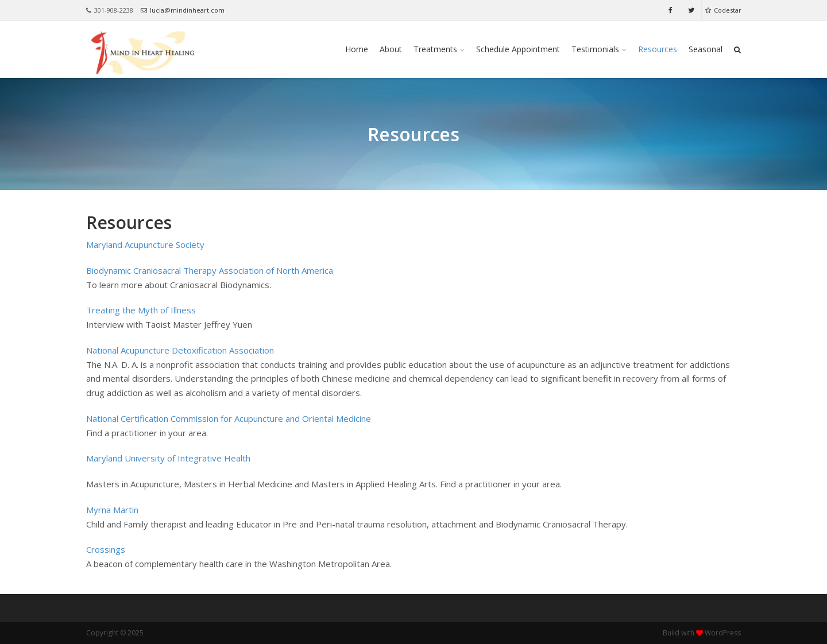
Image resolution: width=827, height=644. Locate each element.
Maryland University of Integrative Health (168, 458)
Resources (658, 49)
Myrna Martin (112, 510)
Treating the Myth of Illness (141, 310)
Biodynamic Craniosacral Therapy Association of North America (210, 270)
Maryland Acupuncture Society (145, 245)
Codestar (723, 10)
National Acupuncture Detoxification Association (180, 350)
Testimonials (595, 49)
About (391, 49)
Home (357, 49)
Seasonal (706, 49)
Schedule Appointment (518, 49)
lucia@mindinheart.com (183, 10)
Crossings (106, 549)
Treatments (435, 49)
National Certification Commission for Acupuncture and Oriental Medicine (229, 418)
